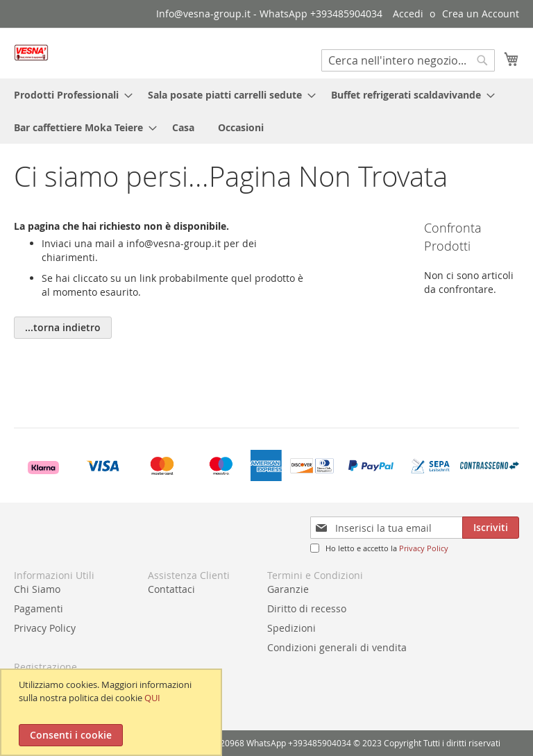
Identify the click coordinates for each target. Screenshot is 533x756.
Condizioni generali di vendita (337, 647)
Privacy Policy (424, 548)
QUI (152, 698)
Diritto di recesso (307, 608)
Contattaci (171, 589)
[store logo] (31, 52)
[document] (113, 712)
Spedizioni (291, 628)
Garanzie (288, 589)
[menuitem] (69, 95)
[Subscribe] (491, 528)
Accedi (408, 14)
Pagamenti (39, 608)
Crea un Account (481, 14)
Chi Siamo (37, 589)
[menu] (266, 111)
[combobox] (408, 60)
